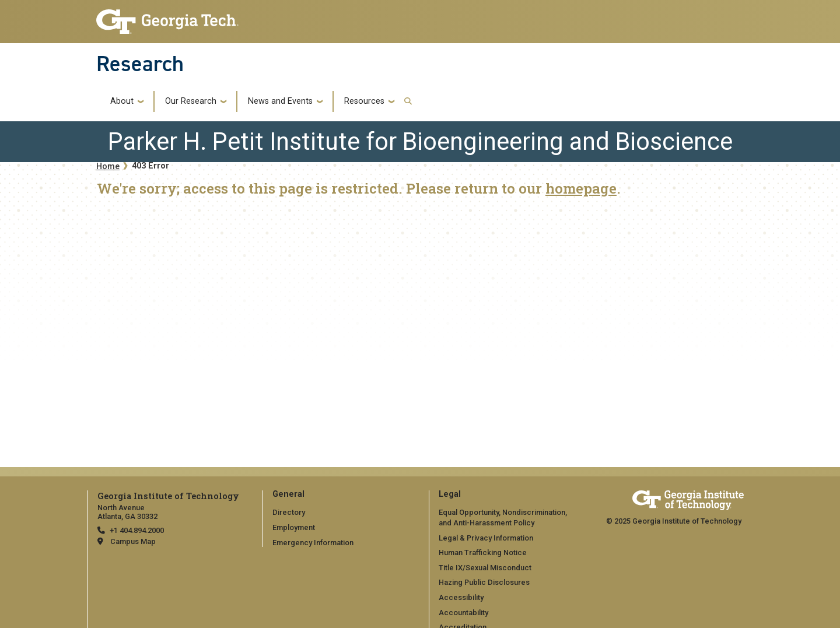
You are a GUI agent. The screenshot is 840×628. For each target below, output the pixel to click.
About (122, 101)
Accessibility (461, 597)
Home (108, 166)
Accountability (463, 613)
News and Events (280, 101)
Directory (289, 512)
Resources (364, 101)
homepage (581, 188)
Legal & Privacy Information (486, 538)
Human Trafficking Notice (483, 552)
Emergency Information (313, 543)
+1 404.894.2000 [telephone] (137, 530)
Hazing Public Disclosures (484, 582)
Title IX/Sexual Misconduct (485, 568)
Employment (294, 527)
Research (140, 64)
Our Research (191, 101)
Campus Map (133, 541)
